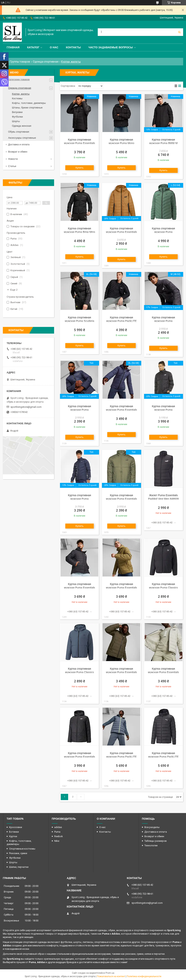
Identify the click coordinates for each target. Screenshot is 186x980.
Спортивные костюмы (22, 849)
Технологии (151, 845)
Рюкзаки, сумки (18, 853)
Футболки (17, 117)
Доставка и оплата (19, 144)
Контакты (73, 47)
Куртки (13, 836)
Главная (13, 47)
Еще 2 (14, 290)
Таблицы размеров (156, 841)
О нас (54, 47)
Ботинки (14, 832)
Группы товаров (20, 62)
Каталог (33, 47)
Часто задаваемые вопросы (111, 47)
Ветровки (17, 112)
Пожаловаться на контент (111, 976)
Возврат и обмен (18, 152)
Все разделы (152, 827)
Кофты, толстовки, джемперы (29, 103)
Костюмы (17, 98)
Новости (13, 159)
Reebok (59, 836)
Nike (57, 841)
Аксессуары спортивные (22, 138)
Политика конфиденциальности (144, 976)
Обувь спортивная (19, 132)
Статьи (12, 166)
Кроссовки (16, 827)
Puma (57, 832)
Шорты (16, 121)
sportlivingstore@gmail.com (26, 407)
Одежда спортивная (46, 62)
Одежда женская (22, 126)
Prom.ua (110, 973)
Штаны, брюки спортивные (27, 108)
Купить (80, 168)
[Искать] (179, 32)
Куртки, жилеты (21, 94)
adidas (58, 827)
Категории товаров (19, 79)
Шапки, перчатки (19, 867)
